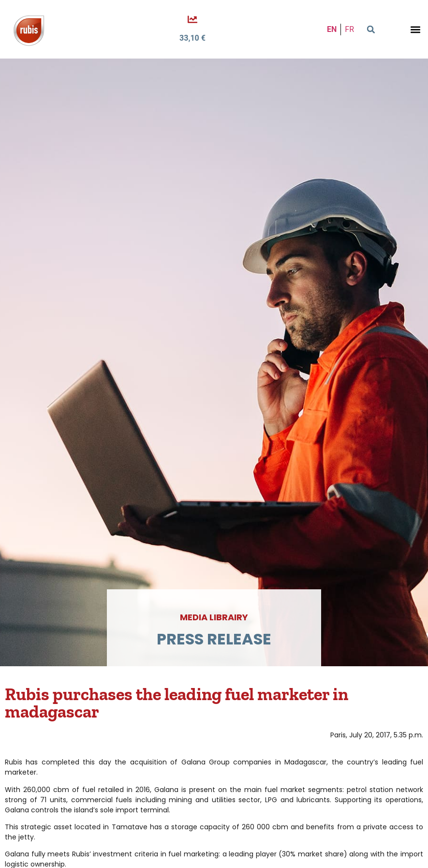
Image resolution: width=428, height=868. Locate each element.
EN (332, 29)
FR (349, 29)
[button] (371, 30)
